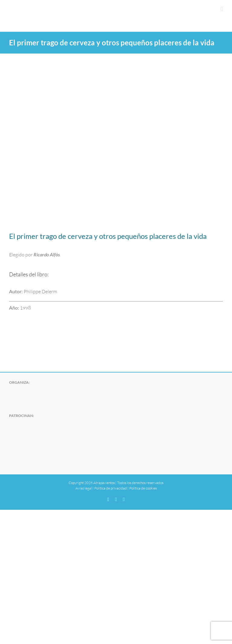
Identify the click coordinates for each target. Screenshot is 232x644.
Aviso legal (84, 488)
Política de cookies (143, 488)
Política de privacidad (111, 488)
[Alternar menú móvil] (222, 9)
